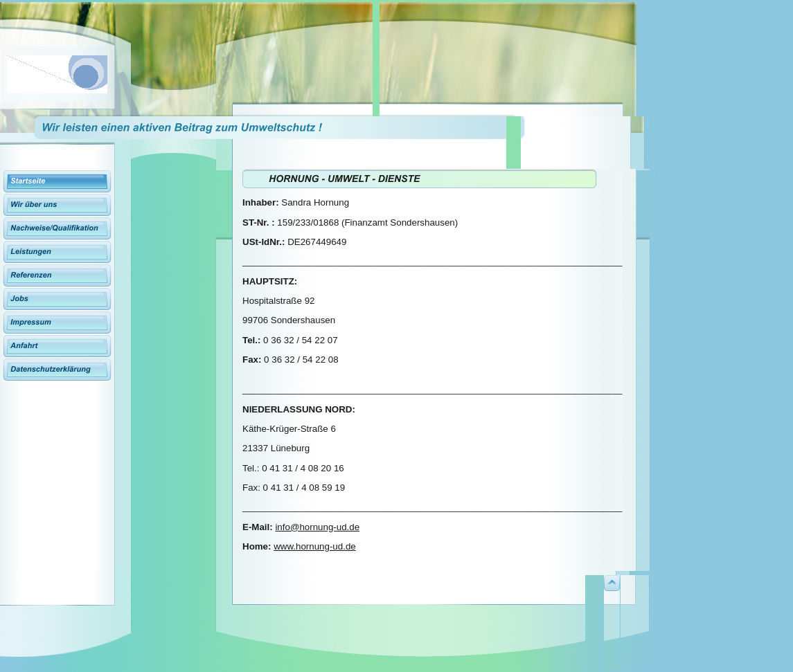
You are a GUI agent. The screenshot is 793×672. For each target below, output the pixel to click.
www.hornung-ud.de (315, 546)
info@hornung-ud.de (317, 527)
